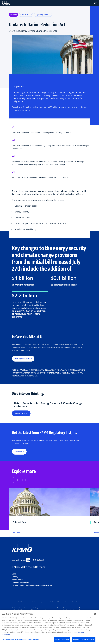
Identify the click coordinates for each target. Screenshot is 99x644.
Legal (14, 574)
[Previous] (15, 480)
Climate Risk (26, 15)
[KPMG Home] (6, 3)
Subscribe (39, 560)
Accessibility (17, 580)
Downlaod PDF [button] (21, 413)
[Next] (23, 480)
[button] (95, 3)
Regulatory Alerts (43, 15)
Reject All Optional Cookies (84, 639)
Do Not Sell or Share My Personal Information (32, 586)
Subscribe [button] (18, 452)
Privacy (15, 577)
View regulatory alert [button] (22, 359)
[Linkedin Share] (28, 560)
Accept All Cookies (62, 639)
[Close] (95, 614)
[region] (49, 627)
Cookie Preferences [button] (20, 583)
